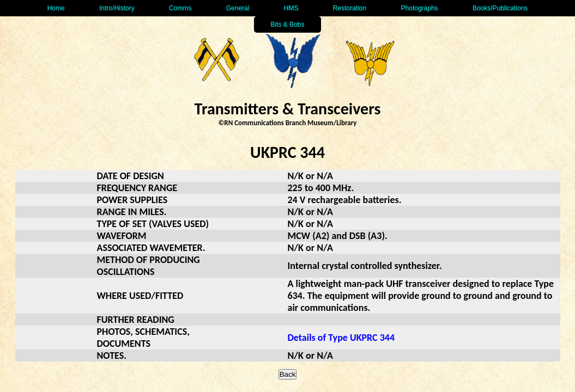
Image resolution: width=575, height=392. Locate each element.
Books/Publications (500, 8)
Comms (180, 8)
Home (56, 8)
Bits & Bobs (287, 24)
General (238, 8)
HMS (291, 8)
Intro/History (117, 8)
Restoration (350, 8)
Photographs (420, 8)
